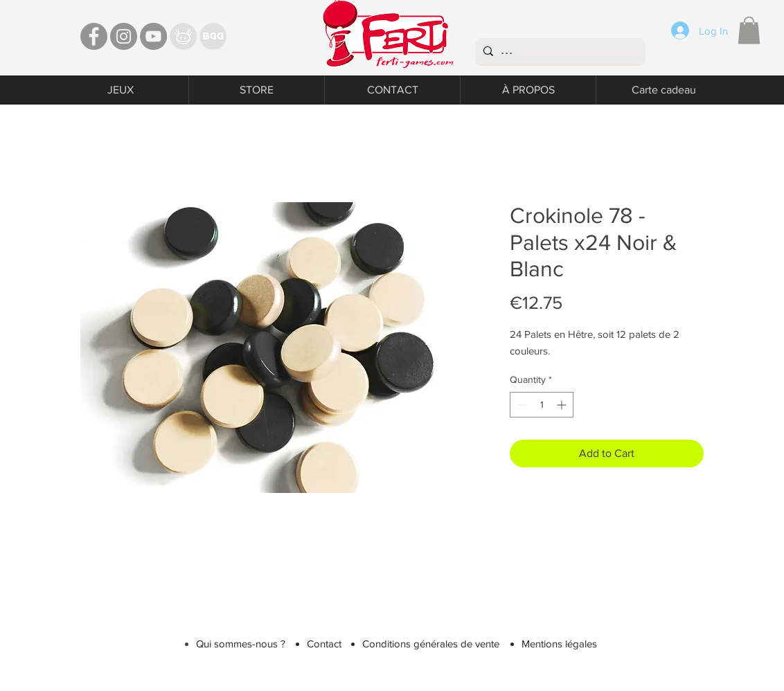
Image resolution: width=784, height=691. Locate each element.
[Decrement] (520, 405)
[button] (749, 30)
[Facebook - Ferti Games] (94, 36)
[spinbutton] (542, 405)
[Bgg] (213, 36)
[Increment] (563, 405)
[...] (559, 51)
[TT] (183, 36)
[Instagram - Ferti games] (124, 36)
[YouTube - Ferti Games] (153, 36)
